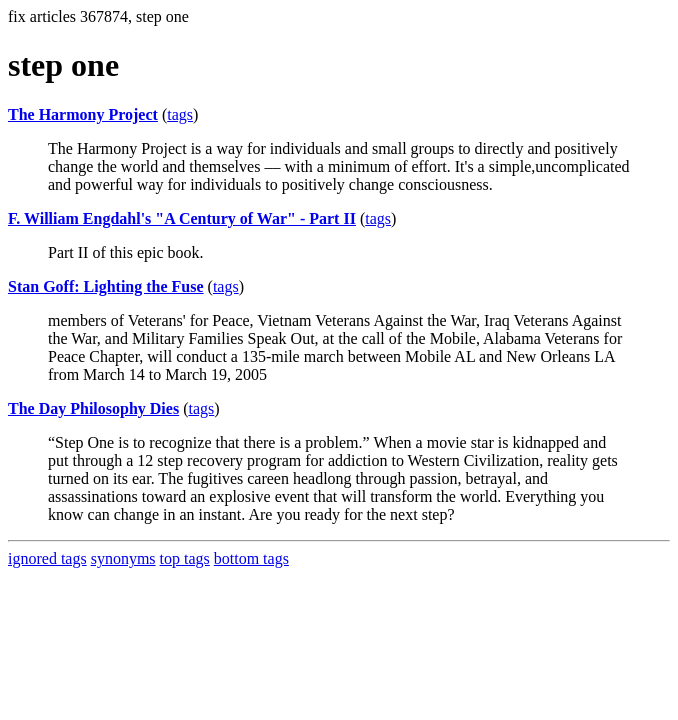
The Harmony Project (83, 114)
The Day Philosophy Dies (93, 408)
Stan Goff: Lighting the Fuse (106, 286)
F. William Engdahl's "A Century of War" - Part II (182, 218)
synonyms (123, 558)
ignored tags (47, 558)
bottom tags (251, 558)
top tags (185, 558)
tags (180, 114)
